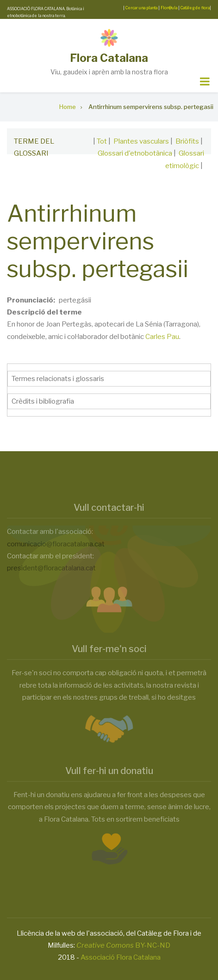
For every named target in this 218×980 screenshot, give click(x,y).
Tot (102, 141)
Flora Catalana (109, 58)
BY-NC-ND (123, 945)
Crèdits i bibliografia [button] (43, 401)
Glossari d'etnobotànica (135, 153)
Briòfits (187, 141)
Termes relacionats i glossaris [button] (58, 379)
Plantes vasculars (141, 141)
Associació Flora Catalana (121, 957)
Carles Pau (162, 337)
